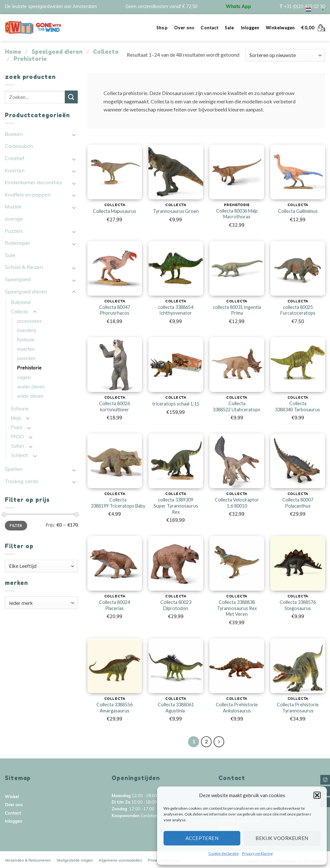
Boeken (14, 135)
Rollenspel (17, 243)
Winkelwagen (280, 28)
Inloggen (250, 28)
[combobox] (41, 566)
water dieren (31, 387)
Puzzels (14, 232)
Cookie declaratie (224, 853)
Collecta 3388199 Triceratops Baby (118, 503)
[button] (317, 795)
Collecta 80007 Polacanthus (298, 503)
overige (14, 219)
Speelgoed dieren (57, 52)
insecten (26, 350)
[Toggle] (74, 135)
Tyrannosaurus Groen (176, 211)
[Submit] (71, 97)
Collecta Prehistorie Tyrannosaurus (298, 708)
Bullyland (21, 303)
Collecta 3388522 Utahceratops (237, 406)
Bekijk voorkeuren (282, 838)
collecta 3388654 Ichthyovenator (176, 310)
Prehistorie (29, 368)
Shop (162, 28)
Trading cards (22, 482)
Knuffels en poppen (28, 195)
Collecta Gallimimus (298, 211)
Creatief (15, 159)
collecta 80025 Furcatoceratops (298, 310)
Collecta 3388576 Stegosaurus (298, 605)
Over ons (184, 28)
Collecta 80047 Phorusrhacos (115, 310)
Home (13, 52)
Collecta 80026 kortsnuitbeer (115, 406)
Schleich (20, 456)
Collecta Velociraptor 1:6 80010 (237, 503)
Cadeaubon (19, 147)
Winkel (12, 797)
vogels (24, 378)
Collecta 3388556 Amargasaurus (115, 708)
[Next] (219, 742)
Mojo (16, 419)
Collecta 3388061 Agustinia (176, 708)
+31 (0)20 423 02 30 (305, 7)
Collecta (106, 52)
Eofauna (20, 409)
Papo (17, 428)
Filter (16, 525)
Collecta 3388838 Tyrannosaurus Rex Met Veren (237, 608)
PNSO (17, 437)
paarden (26, 359)
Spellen (14, 470)
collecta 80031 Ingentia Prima (237, 310)
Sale (229, 28)
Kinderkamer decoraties (34, 183)
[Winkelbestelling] (285, 55)
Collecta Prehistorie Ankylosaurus (237, 708)
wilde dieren (30, 397)
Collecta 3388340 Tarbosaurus (298, 406)
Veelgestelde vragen (75, 861)
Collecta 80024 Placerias (115, 605)
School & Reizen (24, 268)
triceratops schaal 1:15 (176, 404)
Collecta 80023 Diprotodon (176, 605)
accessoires (29, 322)
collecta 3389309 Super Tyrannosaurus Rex (176, 506)
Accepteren (202, 838)
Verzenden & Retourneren (28, 861)
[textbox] (41, 566)
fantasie (26, 340)
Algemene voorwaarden (120, 861)
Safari (17, 447)
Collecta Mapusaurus (115, 211)
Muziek (13, 207)
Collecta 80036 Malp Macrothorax (237, 214)
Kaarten (15, 171)
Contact (210, 28)
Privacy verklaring (257, 853)
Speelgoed (18, 280)
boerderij (27, 331)
